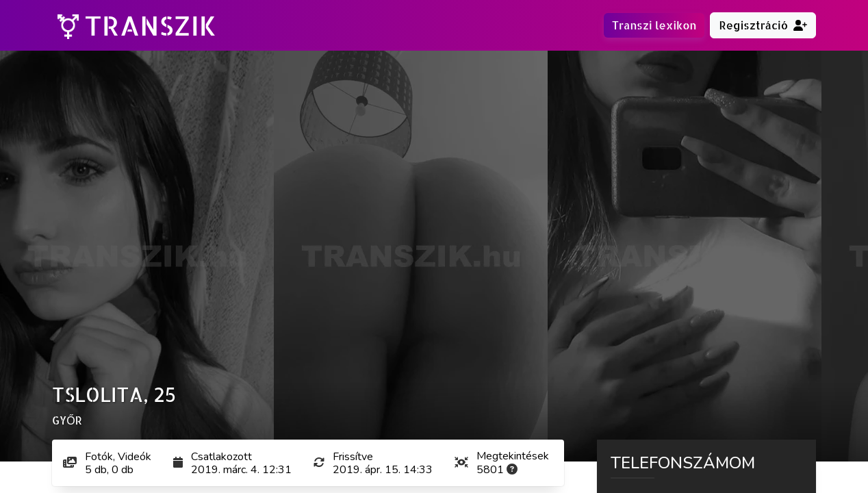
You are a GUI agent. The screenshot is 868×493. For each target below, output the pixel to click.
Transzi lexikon (654, 25)
